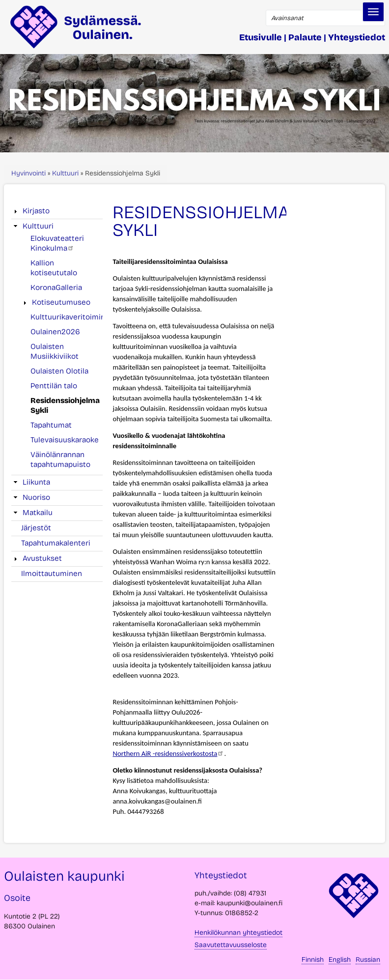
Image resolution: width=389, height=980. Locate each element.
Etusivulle (261, 37)
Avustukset (42, 558)
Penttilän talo (54, 386)
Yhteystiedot (357, 37)
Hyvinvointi (28, 173)
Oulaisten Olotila (59, 371)
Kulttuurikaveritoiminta (71, 317)
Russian (368, 960)
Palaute (305, 37)
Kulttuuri (65, 173)
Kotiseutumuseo (61, 302)
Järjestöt (36, 528)
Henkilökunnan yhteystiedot (238, 933)
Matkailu (38, 513)
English (340, 960)
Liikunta (36, 482)
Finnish (313, 960)
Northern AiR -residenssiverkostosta (168, 753)
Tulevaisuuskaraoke (65, 440)
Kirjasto (36, 211)
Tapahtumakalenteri (56, 543)
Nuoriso (36, 497)
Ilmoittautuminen (52, 574)
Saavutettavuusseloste (231, 945)
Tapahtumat (51, 425)
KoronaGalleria (56, 288)
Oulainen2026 (55, 332)
